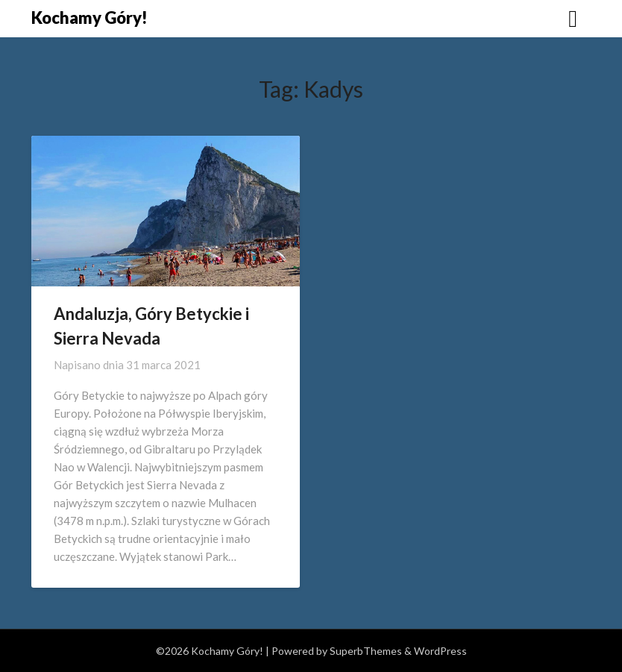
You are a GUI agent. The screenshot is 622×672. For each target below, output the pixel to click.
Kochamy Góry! (89, 18)
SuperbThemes (366, 651)
